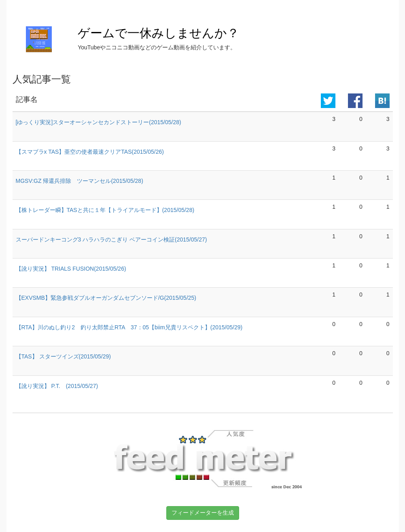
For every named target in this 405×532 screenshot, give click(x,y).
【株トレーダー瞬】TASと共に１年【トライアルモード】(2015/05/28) (105, 210)
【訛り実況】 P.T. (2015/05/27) (57, 386)
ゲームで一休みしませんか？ (158, 33)
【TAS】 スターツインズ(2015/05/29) (63, 356)
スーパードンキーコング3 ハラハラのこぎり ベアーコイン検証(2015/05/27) (111, 240)
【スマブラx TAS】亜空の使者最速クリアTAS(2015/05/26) (90, 152)
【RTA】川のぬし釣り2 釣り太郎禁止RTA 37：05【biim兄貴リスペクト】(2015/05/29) (129, 327)
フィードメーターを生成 (203, 513)
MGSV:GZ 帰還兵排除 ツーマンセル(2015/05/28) (80, 181)
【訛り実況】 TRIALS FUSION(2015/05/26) (71, 269)
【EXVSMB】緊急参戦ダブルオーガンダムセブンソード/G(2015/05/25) (106, 298)
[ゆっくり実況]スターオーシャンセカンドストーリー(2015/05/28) (99, 122)
